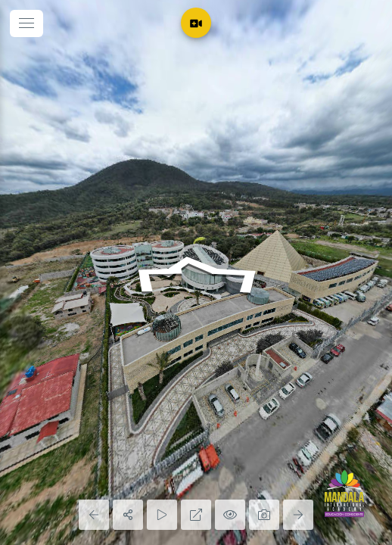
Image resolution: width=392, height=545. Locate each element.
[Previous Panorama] (94, 515)
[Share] (128, 515)
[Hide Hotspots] (230, 515)
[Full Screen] (196, 515)
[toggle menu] (26, 23)
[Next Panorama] (298, 515)
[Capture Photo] (264, 515)
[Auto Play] (162, 515)
